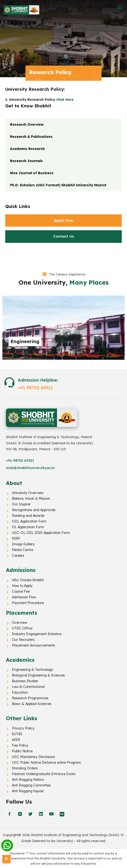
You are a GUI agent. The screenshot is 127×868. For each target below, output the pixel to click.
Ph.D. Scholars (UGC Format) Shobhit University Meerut (58, 185)
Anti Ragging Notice (28, 780)
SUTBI (17, 734)
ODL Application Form (29, 521)
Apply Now (63, 220)
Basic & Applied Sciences (32, 704)
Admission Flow (24, 597)
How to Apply (22, 586)
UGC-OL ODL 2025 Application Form (41, 533)
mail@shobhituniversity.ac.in (30, 468)
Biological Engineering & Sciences (38, 675)
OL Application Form (28, 527)
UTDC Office (22, 628)
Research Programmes (30, 698)
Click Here (65, 100)
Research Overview (27, 125)
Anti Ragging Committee (31, 785)
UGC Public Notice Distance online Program (46, 762)
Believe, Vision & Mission (31, 499)
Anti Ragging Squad (28, 791)
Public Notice (22, 751)
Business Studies (25, 681)
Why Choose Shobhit (28, 580)
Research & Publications (31, 137)
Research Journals (26, 161)
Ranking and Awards (28, 516)
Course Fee (21, 591)
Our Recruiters (23, 640)
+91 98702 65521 (35, 388)
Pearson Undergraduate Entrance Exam (44, 774)
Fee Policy (20, 745)
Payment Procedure (28, 603)
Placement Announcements (34, 645)
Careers (18, 556)
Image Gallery (23, 544)
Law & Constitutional (28, 687)
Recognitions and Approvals (34, 510)
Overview (20, 623)
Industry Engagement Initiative (37, 634)
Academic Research (27, 149)
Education (20, 692)
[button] (120, 7)
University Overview (28, 493)
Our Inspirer (21, 504)
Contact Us (64, 236)
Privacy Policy (23, 728)
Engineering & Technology (32, 670)
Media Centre (22, 550)
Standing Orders (25, 768)
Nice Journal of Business (32, 173)
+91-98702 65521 (20, 460)
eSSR (16, 740)
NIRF (16, 538)
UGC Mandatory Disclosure (33, 757)
